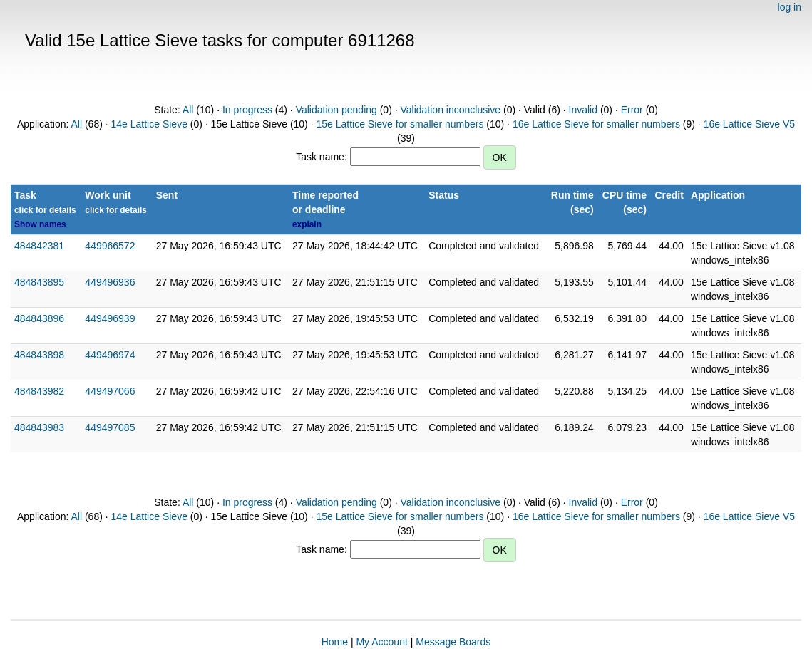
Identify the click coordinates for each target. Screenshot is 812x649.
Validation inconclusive (450, 110)
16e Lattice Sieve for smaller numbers (596, 124)
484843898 (39, 355)
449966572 (110, 246)
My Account (381, 642)
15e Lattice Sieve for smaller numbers (400, 124)
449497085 (110, 427)
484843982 (39, 391)
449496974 (110, 355)
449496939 (110, 318)
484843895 (39, 282)
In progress (247, 110)
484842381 (39, 246)
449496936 (110, 282)
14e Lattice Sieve (149, 124)
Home (335, 642)
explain (307, 224)
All (188, 110)
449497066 (110, 391)
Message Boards (453, 642)
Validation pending (336, 110)
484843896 (39, 318)
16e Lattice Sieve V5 (749, 124)
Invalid (583, 110)
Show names (40, 224)
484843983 (39, 427)
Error (632, 110)
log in (790, 7)
